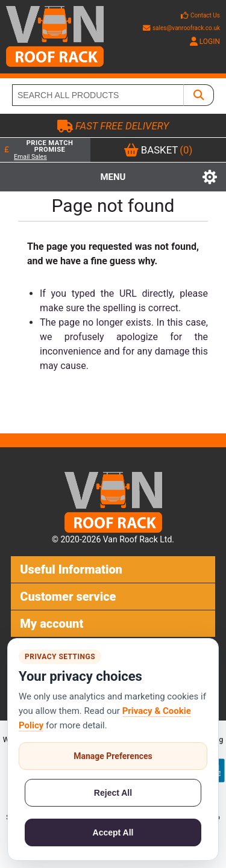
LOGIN (205, 42)
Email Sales (30, 157)
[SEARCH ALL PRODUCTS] (98, 95)
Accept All (113, 832)
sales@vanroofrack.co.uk (181, 28)
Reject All (113, 793)
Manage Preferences (113, 756)
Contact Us (205, 15)
